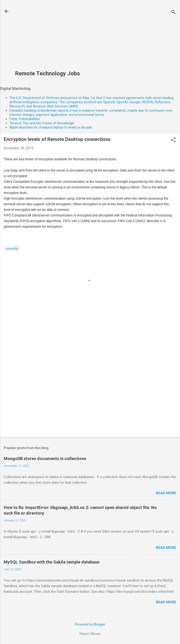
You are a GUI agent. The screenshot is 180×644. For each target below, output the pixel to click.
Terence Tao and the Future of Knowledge (42, 123)
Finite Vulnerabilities (25, 119)
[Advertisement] (47, 38)
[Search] (173, 13)
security (12, 249)
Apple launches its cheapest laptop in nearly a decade (51, 127)
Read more (166, 493)
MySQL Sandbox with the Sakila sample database (52, 562)
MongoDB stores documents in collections (45, 459)
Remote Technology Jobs (47, 73)
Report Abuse (90, 634)
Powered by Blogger (90, 624)
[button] (173, 140)
